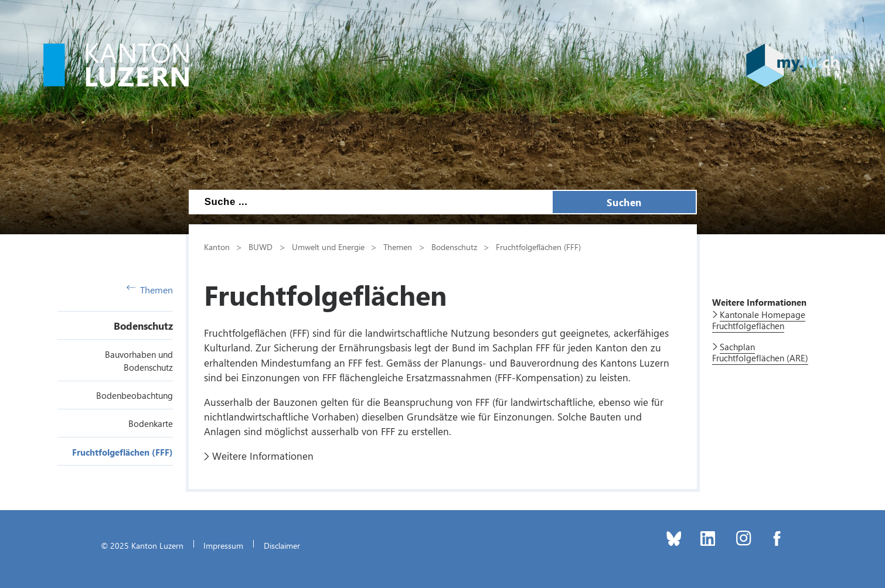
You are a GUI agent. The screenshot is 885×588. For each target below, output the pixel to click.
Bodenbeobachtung (135, 395)
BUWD (261, 247)
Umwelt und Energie (328, 247)
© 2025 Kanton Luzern (142, 545)
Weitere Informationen (263, 456)
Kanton (217, 247)
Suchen (624, 202)
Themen (150, 290)
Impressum (223, 545)
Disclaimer (282, 545)
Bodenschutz (143, 326)
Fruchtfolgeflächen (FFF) (122, 452)
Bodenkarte (151, 423)
